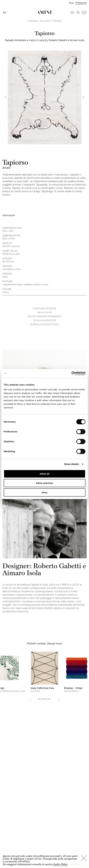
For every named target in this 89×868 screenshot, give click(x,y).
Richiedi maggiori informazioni (45, 316)
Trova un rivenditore (44, 320)
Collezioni (45, 21)
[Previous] (6, 97)
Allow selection (44, 483)
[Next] (83, 97)
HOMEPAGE (33, 21)
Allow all (44, 474)
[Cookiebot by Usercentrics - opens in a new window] (71, 373)
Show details (72, 464)
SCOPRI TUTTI (44, 699)
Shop (71, 3)
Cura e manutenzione (44, 308)
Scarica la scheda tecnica (44, 324)
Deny (44, 492)
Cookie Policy (60, 864)
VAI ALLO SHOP (45, 312)
